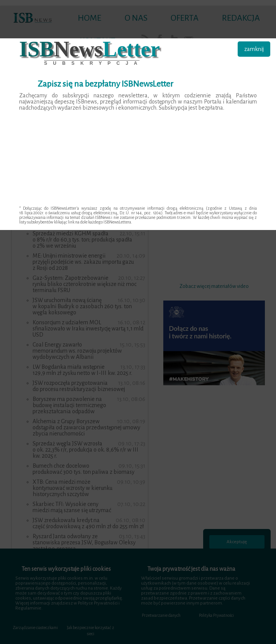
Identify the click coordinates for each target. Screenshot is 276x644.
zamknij (254, 49)
